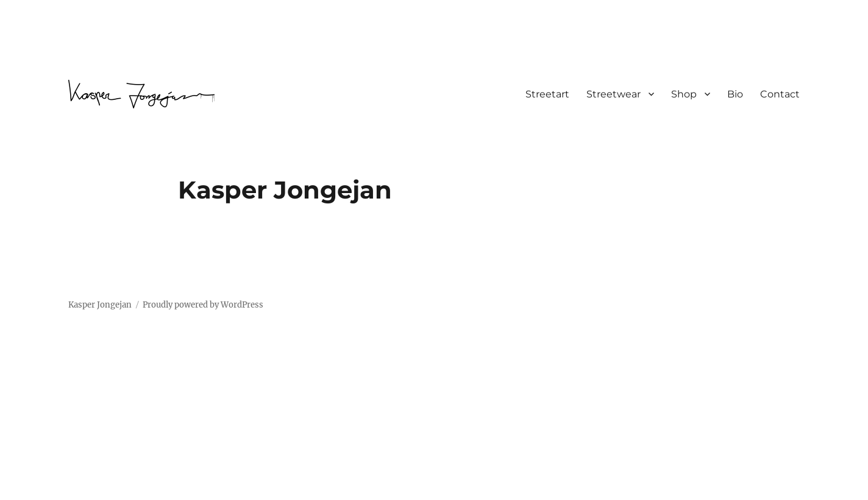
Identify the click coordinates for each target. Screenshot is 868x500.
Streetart (547, 94)
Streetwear (614, 94)
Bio (735, 94)
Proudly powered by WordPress (203, 305)
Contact (780, 94)
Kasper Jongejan (100, 305)
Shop (684, 94)
